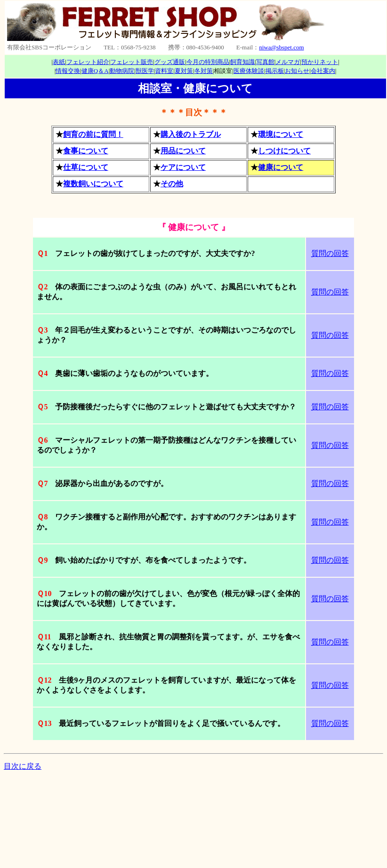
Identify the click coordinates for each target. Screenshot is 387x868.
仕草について (86, 167)
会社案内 (323, 71)
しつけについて (284, 151)
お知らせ (297, 71)
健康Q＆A (95, 71)
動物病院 (122, 71)
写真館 (265, 62)
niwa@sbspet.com (281, 47)
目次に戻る (23, 766)
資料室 (164, 71)
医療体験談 (249, 71)
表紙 (59, 62)
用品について (183, 151)
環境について (281, 134)
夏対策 (184, 71)
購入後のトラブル (191, 134)
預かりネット (320, 62)
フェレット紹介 (88, 62)
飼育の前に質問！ (93, 134)
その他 (172, 184)
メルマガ (288, 62)
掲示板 (275, 71)
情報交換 (68, 71)
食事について (86, 151)
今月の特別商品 (208, 62)
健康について (281, 167)
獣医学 (145, 71)
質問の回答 (330, 253)
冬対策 (204, 71)
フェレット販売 (132, 62)
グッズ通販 (170, 62)
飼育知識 (242, 62)
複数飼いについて (93, 184)
